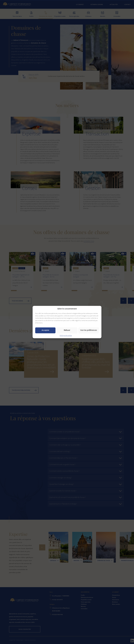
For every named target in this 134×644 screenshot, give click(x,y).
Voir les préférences (89, 330)
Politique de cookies (66, 335)
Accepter (45, 330)
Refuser (67, 330)
